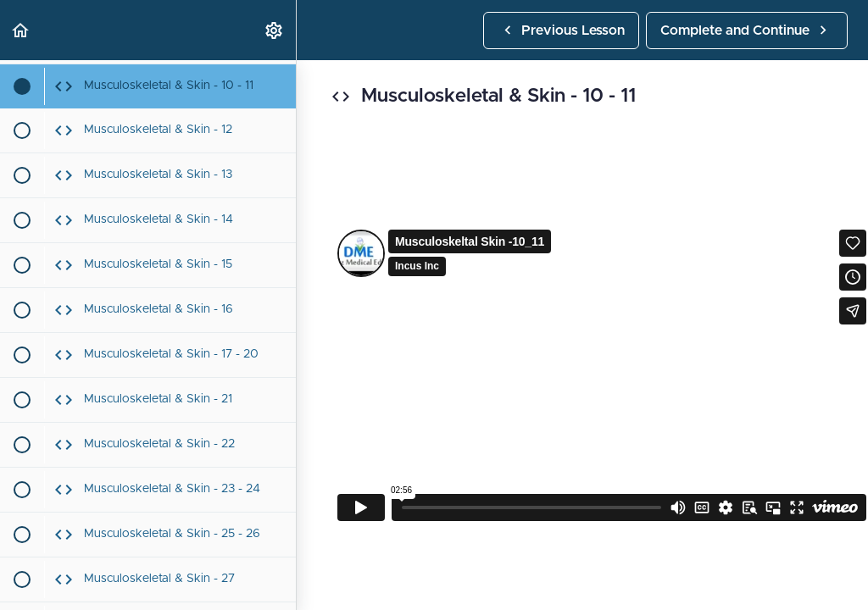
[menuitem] (275, 30)
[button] (21, 30)
